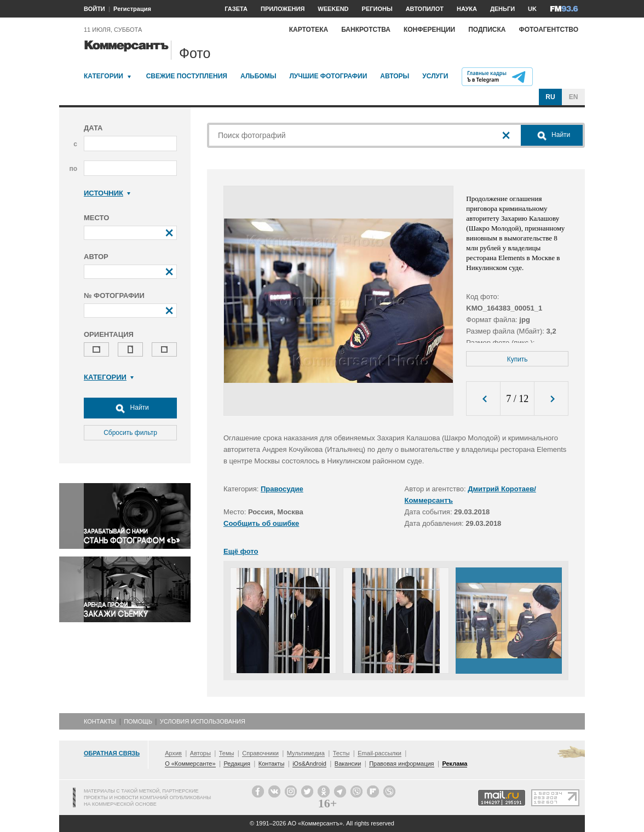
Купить (517, 359)
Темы (227, 753)
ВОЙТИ (94, 9)
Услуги (435, 76)
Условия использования (203, 721)
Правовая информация (401, 764)
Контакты (100, 721)
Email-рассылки (380, 753)
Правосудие (282, 489)
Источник (107, 193)
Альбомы (258, 76)
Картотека (309, 30)
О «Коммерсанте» (190, 764)
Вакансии (348, 764)
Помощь (138, 721)
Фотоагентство (548, 30)
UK (532, 9)
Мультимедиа (306, 753)
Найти (130, 408)
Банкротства (366, 30)
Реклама (455, 764)
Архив (173, 753)
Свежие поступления (187, 76)
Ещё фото (241, 551)
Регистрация (132, 9)
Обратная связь (112, 753)
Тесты (341, 753)
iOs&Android (309, 764)
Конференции (429, 30)
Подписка (487, 30)
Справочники (260, 753)
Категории (104, 76)
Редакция (237, 764)
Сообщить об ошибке (261, 523)
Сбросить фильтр (130, 433)
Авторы (395, 76)
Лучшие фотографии (328, 76)
